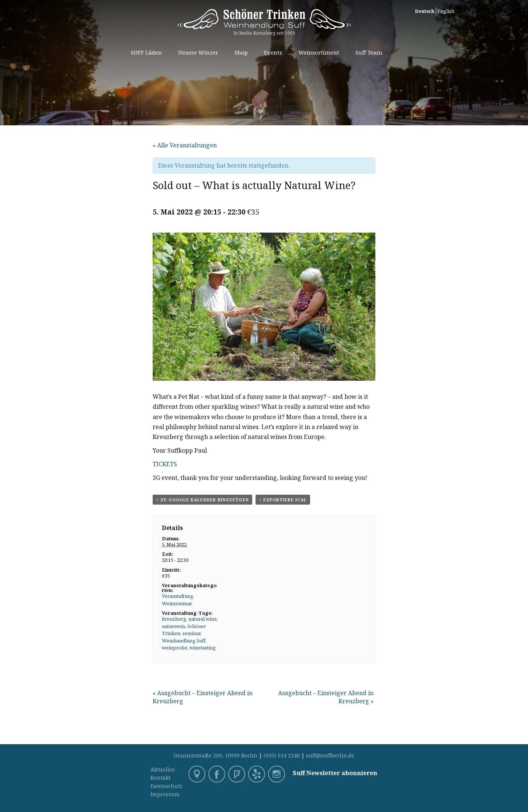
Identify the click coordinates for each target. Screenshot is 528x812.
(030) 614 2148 (282, 755)
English (446, 11)
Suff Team (369, 52)
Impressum (165, 794)
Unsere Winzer (198, 52)
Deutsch (425, 11)
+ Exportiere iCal (283, 500)
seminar (191, 633)
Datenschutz (166, 786)
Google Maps (198, 775)
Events (273, 52)
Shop (241, 52)
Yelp (257, 775)
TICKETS (165, 464)
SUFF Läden (146, 52)
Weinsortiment (319, 52)
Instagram (277, 775)
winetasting (203, 648)
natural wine (203, 619)
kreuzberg (174, 619)
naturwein (173, 626)
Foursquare (237, 775)
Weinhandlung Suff (184, 641)
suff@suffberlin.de (330, 755)
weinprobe (175, 648)
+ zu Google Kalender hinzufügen (202, 500)
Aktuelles (163, 769)
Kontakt (160, 778)
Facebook (218, 775)
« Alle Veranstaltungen (185, 145)
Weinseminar (177, 603)
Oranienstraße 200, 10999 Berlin (216, 755)
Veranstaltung (178, 596)
